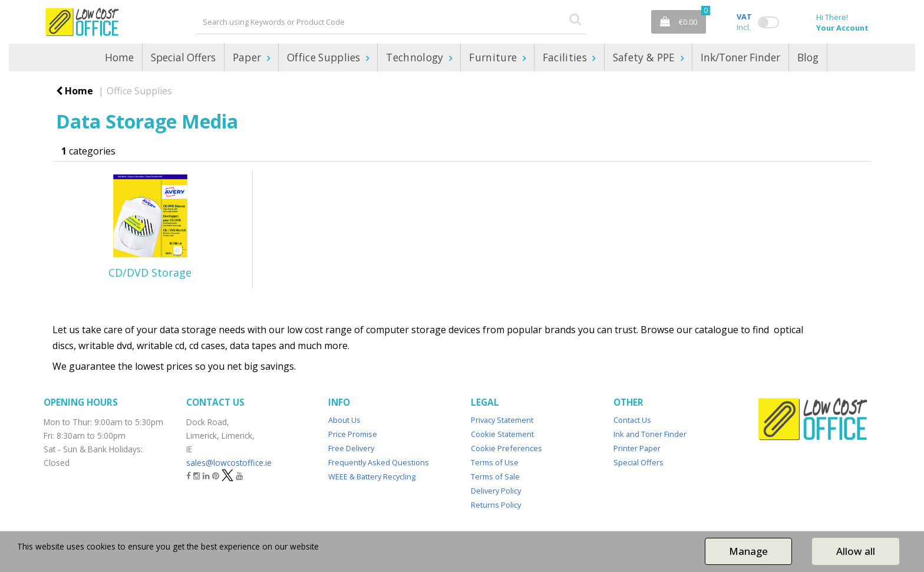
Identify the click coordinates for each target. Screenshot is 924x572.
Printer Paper (637, 448)
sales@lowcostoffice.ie (229, 463)
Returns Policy (496, 505)
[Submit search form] (575, 19)
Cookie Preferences (506, 448)
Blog (808, 57)
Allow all (856, 551)
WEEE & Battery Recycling (372, 476)
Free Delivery (351, 448)
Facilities (566, 57)
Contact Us (632, 420)
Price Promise (353, 434)
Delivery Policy (496, 491)
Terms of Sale (495, 476)
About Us (344, 420)
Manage (748, 551)
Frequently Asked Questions (379, 462)
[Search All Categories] (391, 22)
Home (119, 57)
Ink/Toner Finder (740, 57)
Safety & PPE (645, 57)
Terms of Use (495, 462)
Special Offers (183, 57)
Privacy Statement (502, 420)
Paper (248, 57)
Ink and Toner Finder (650, 434)
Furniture (494, 57)
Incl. (744, 22)
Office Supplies (325, 57)
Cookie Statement (502, 434)
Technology (416, 57)
